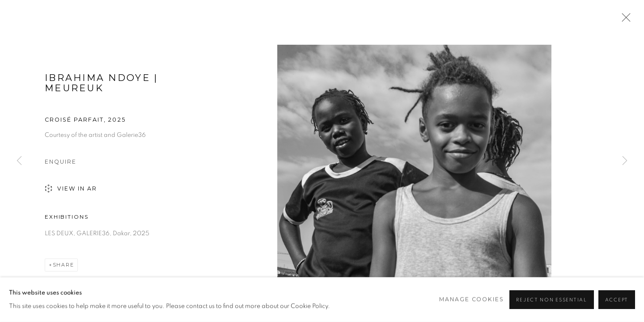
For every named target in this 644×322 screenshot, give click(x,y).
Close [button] (624, 20)
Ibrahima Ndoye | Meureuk (101, 83)
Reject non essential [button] (551, 300)
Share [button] (64, 265)
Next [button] (625, 161)
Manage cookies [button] (472, 299)
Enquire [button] (61, 162)
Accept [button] (617, 300)
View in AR (71, 189)
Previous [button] (19, 161)
